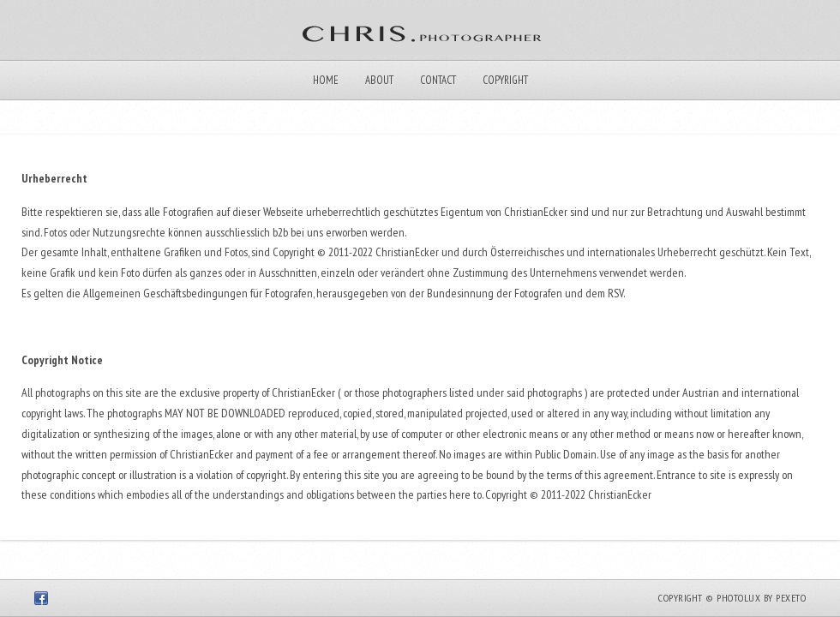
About (379, 80)
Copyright (505, 80)
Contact (438, 80)
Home (326, 80)
